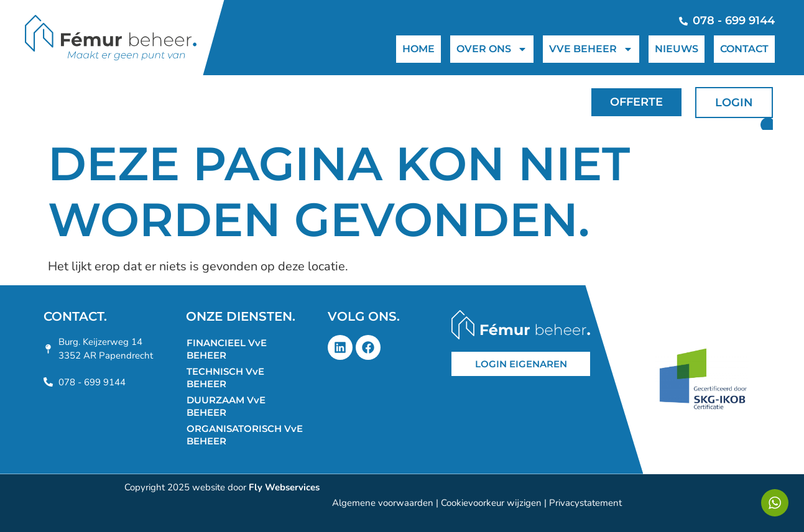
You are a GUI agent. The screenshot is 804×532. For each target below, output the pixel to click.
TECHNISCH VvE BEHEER (225, 378)
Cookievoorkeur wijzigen (491, 503)
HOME (418, 49)
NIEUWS (677, 49)
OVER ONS (492, 49)
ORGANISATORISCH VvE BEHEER (245, 435)
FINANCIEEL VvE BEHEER (227, 349)
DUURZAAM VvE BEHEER (226, 406)
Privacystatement (585, 503)
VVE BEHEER (591, 49)
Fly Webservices (284, 487)
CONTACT (744, 49)
